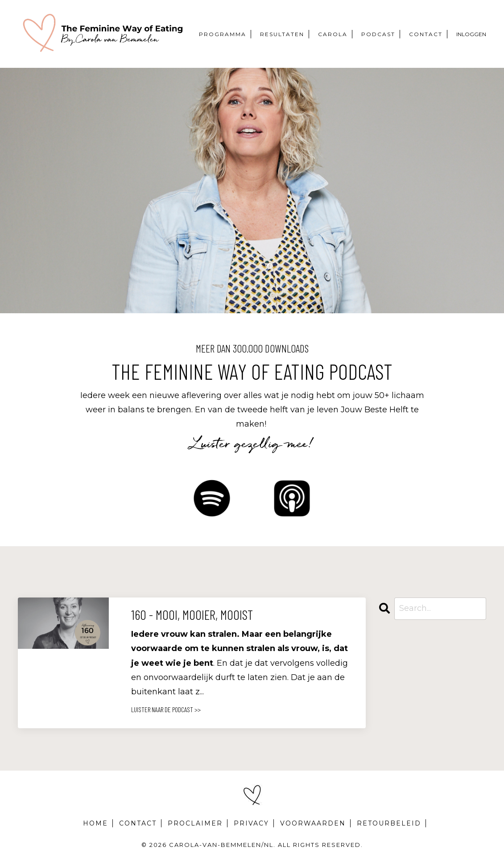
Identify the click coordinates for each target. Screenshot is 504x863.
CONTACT (426, 34)
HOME (95, 823)
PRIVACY (251, 823)
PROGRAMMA (223, 34)
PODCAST (378, 34)
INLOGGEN (471, 34)
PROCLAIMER (195, 823)
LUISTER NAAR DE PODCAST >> (166, 709)
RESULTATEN (282, 34)
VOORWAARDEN (313, 823)
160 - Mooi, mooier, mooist (192, 614)
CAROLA (333, 34)
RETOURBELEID (389, 823)
